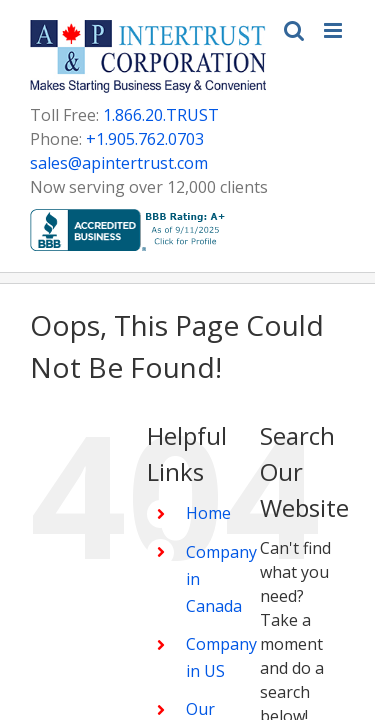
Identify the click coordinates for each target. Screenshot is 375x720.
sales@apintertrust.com (119, 163)
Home (93, 687)
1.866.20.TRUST (161, 115)
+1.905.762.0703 (145, 139)
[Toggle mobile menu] (334, 30)
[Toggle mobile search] (294, 30)
